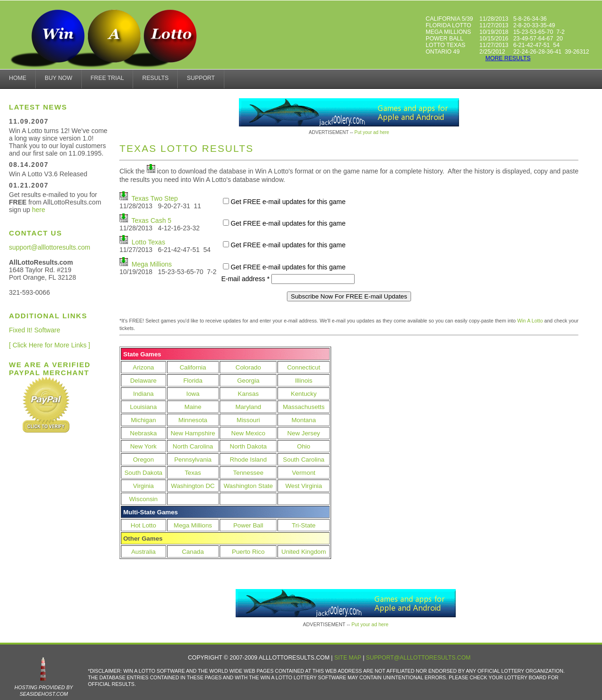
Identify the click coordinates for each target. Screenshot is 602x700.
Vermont (304, 473)
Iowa (193, 394)
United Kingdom (304, 552)
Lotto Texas (148, 242)
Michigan (143, 420)
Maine (193, 407)
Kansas (248, 394)
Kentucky (304, 394)
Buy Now (59, 78)
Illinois (304, 381)
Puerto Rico (248, 552)
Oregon (143, 460)
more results (508, 58)
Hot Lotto (143, 525)
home (18, 78)
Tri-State (304, 525)
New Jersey (304, 433)
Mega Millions (152, 264)
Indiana (143, 394)
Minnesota (193, 420)
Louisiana (143, 407)
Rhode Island (249, 460)
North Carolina (193, 446)
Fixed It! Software (35, 330)
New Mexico (249, 433)
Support (201, 78)
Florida (193, 381)
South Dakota (143, 473)
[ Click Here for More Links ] (50, 345)
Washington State (248, 486)
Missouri (248, 420)
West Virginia (304, 486)
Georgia (248, 381)
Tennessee (248, 473)
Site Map (348, 658)
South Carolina (304, 460)
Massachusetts (304, 407)
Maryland (248, 407)
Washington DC (193, 486)
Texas (193, 473)
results (155, 78)
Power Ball (248, 525)
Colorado (248, 367)
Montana (304, 420)
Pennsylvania (193, 460)
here (39, 210)
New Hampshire (193, 433)
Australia (143, 552)
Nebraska (143, 433)
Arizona (143, 367)
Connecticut (303, 367)
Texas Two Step (155, 198)
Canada (193, 552)
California (193, 367)
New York (143, 446)
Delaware (143, 381)
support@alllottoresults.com (50, 247)
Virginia (143, 486)
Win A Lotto (530, 321)
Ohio (304, 446)
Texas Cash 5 (152, 220)
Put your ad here (372, 132)
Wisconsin (144, 499)
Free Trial (107, 78)
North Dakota (249, 446)
